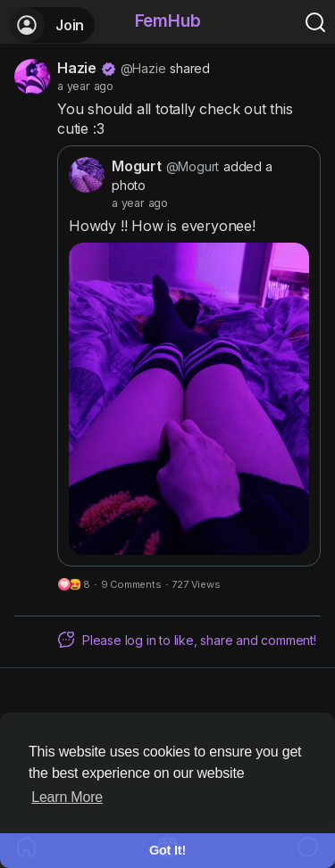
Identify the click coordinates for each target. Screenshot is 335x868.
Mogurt (137, 166)
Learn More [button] (67, 797)
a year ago (85, 86)
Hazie (77, 68)
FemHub (168, 21)
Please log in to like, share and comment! (187, 640)
